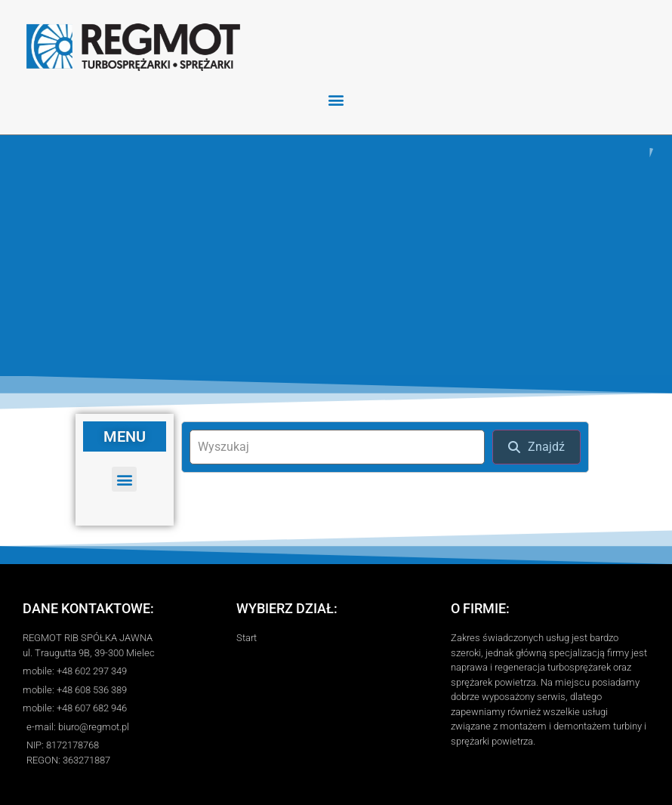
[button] (336, 99)
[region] (336, 256)
